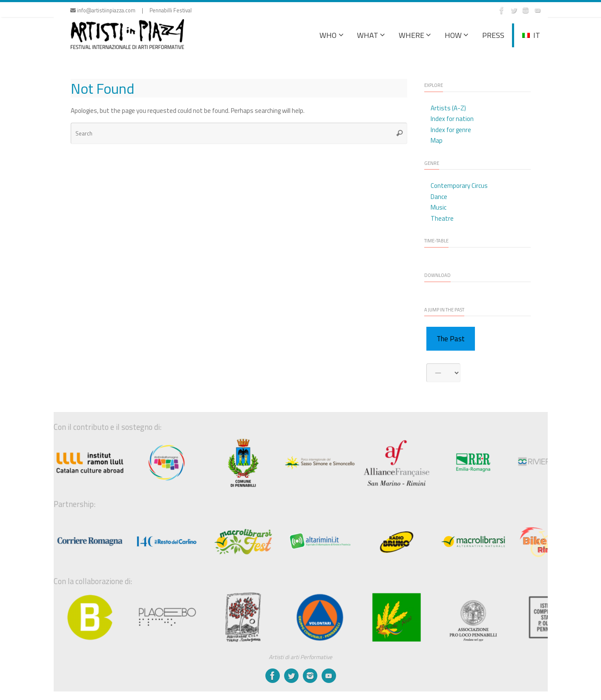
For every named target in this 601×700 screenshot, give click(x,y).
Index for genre (451, 130)
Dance (439, 197)
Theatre (442, 218)
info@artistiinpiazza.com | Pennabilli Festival (131, 10)
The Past (451, 339)
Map (437, 140)
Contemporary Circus (459, 186)
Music (439, 207)
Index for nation (452, 119)
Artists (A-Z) (448, 108)
